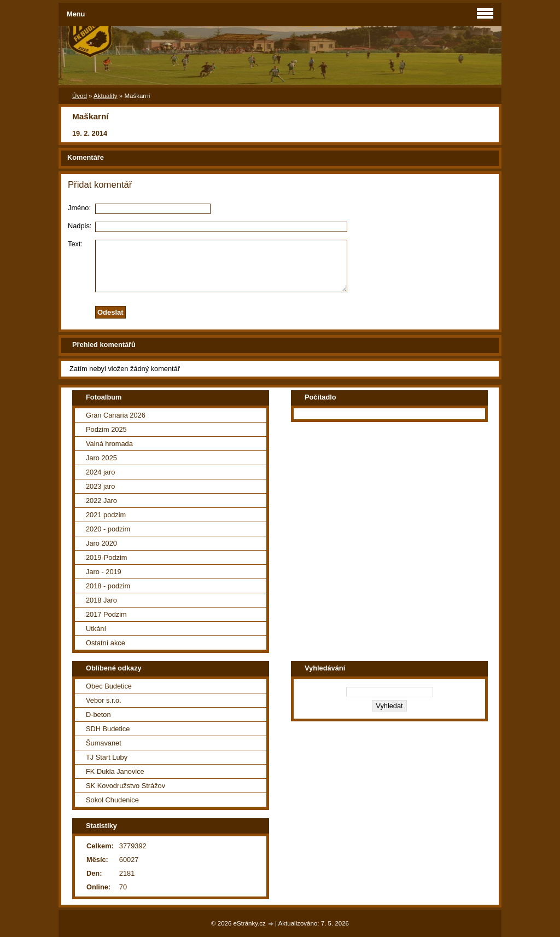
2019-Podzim (106, 557)
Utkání (96, 629)
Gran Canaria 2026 (116, 415)
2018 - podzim (108, 586)
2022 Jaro (101, 501)
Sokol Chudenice (112, 800)
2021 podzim (106, 515)
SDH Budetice (108, 729)
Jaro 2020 (101, 543)
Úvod (80, 96)
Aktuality (106, 96)
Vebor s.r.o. (104, 700)
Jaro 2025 (101, 458)
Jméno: (79, 208)
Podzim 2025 (106, 429)
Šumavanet (104, 743)
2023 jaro (100, 486)
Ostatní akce (106, 643)
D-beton (98, 715)
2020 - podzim (108, 529)
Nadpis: (80, 226)
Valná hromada (109, 444)
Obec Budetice (109, 686)
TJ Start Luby (107, 757)
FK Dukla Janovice (115, 771)
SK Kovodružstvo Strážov (126, 786)
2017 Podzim (106, 614)
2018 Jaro (101, 600)
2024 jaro (100, 472)
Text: (75, 244)
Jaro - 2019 (104, 572)
